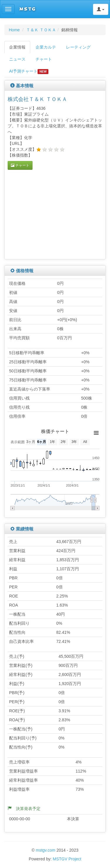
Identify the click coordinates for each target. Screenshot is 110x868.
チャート (44, 59)
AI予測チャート (29, 71)
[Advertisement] (57, 214)
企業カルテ (46, 47)
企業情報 (17, 47)
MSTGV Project (67, 859)
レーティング (78, 47)
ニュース (17, 59)
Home (14, 30)
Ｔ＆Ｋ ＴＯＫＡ (41, 30)
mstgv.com (46, 850)
